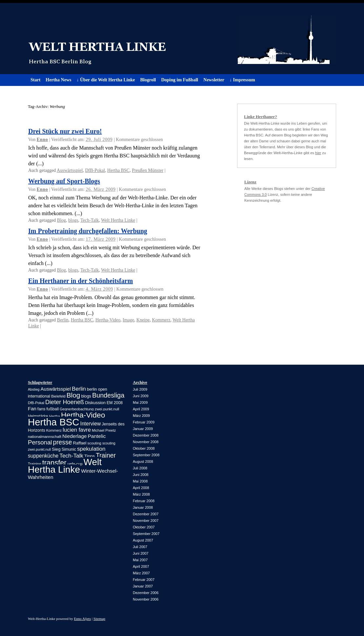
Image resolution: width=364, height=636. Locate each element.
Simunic (69, 449)
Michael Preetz (104, 430)
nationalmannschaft (45, 436)
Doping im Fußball (180, 80)
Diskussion (95, 403)
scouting (94, 443)
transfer (54, 463)
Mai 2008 (140, 481)
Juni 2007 (141, 553)
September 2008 (146, 455)
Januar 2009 (143, 429)
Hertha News (58, 80)
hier (318, 153)
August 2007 (143, 540)
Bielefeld (58, 396)
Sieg (56, 449)
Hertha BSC (118, 170)
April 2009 (141, 409)
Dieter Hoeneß (65, 402)
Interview (91, 424)
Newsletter (214, 80)
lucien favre (77, 430)
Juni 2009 (141, 396)
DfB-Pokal (95, 170)
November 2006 (146, 599)
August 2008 (143, 462)
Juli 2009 (140, 389)
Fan (32, 409)
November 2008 (146, 442)
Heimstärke (38, 416)
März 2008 (141, 494)
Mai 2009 (140, 402)
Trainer (106, 455)
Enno (42, 140)
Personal (40, 442)
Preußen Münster (148, 170)
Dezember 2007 (146, 514)
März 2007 (141, 573)
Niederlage (74, 436)
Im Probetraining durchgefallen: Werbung (88, 231)
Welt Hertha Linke (182, 39)
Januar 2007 (143, 586)
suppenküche (43, 456)
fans (41, 409)
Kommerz (161, 320)
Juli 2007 (140, 547)
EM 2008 (115, 403)
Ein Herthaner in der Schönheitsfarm (81, 281)
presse (62, 442)
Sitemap (99, 619)
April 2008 (141, 488)
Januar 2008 (143, 507)
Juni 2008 (141, 475)
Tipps (90, 456)
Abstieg (34, 389)
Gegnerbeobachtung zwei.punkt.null (89, 409)
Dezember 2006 (146, 593)
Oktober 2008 (144, 448)
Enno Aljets (83, 619)
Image (128, 320)
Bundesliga (108, 395)
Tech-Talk (90, 220)
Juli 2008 (140, 468)
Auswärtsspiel (70, 170)
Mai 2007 (140, 560)
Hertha (55, 416)
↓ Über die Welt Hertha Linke (106, 80)
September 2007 (146, 534)
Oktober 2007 (144, 527)
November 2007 (146, 521)
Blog (61, 220)
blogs (73, 220)
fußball (53, 409)
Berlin (63, 320)
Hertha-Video (108, 320)
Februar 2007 (144, 580)
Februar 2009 (144, 422)
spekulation (91, 449)
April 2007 (141, 566)
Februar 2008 (144, 501)
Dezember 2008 (146, 435)
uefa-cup (75, 464)
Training (35, 464)
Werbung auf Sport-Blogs (64, 181)
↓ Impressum (242, 80)
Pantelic (97, 436)
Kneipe (143, 320)
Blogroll (148, 80)
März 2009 (141, 416)
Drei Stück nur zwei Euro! (65, 131)
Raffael (80, 443)
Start (35, 80)
